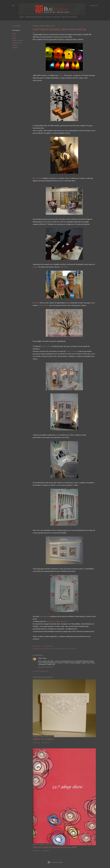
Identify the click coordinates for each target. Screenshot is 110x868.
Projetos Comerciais (52, 17)
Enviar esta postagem (47, 646)
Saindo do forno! (43, 739)
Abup (14, 33)
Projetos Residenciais (33, 17)
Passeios (15, 48)
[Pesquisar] (94, 6)
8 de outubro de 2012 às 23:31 (46, 667)
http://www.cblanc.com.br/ (57, 621)
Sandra (37, 303)
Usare (61, 75)
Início (21, 17)
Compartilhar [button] (16, 26)
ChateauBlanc (44, 616)
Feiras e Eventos (18, 40)
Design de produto (69, 17)
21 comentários (45, 743)
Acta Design (38, 178)
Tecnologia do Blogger (55, 862)
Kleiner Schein (17, 43)
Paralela (15, 45)
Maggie (35, 267)
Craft (14, 36)
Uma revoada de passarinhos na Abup (55, 847)
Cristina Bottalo (44, 305)
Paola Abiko (64, 267)
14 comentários (46, 851)
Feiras (14, 38)
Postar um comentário (40, 671)
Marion (40, 658)
